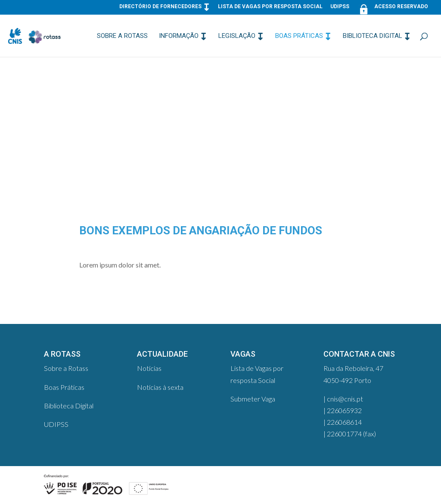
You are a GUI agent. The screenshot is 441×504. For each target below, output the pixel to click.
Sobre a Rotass (122, 36)
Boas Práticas (299, 36)
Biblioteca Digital (373, 36)
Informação (179, 36)
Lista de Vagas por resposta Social (270, 7)
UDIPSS (340, 7)
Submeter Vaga (253, 399)
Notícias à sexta (160, 387)
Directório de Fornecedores (160, 7)
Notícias (149, 368)
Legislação (237, 36)
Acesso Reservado (393, 8)
